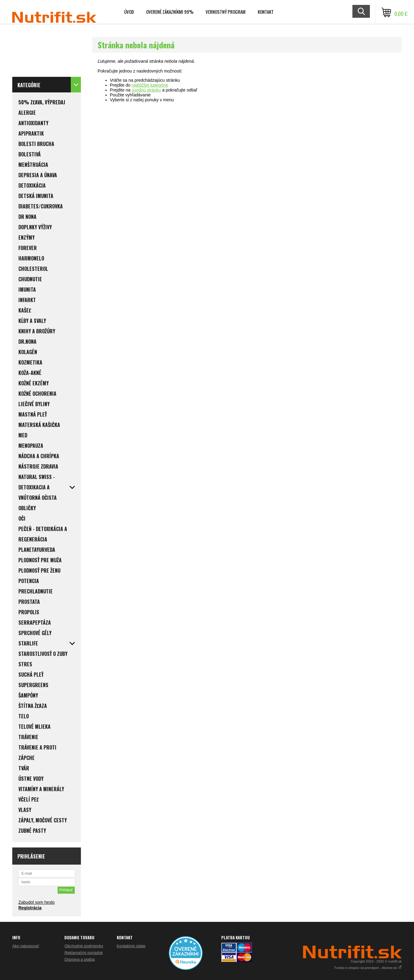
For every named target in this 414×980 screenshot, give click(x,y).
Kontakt (266, 12)
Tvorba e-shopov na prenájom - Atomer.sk (368, 968)
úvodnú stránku (146, 90)
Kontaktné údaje (131, 946)
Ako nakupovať (26, 946)
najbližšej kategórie (150, 85)
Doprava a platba (80, 959)
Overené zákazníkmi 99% (170, 12)
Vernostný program (226, 12)
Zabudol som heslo (36, 902)
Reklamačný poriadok (84, 953)
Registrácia (30, 908)
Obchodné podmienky (84, 946)
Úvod (129, 12)
